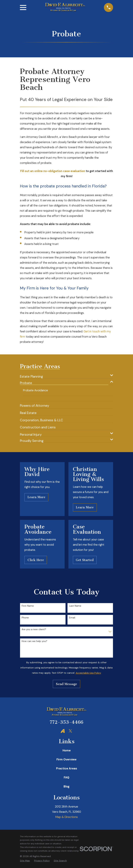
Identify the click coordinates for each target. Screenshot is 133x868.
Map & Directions (66, 817)
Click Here (36, 560)
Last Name (75, 606)
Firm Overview (66, 760)
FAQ (66, 778)
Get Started (85, 560)
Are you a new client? (34, 629)
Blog (66, 787)
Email (72, 618)
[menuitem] (64, 375)
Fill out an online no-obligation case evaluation (53, 171)
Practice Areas (67, 769)
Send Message (66, 684)
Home (67, 751)
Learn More (36, 497)
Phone (25, 618)
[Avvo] (63, 731)
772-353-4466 (66, 722)
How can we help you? (34, 641)
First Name (28, 606)
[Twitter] (70, 731)
